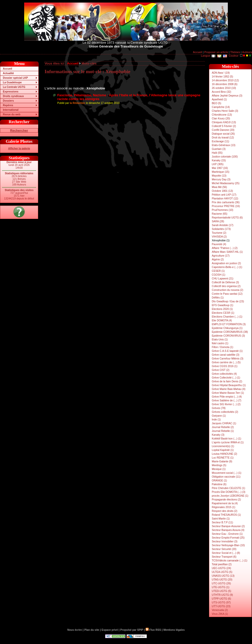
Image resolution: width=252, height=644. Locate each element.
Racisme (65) (220, 214)
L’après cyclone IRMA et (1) (228, 442)
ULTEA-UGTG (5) (222, 572)
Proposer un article (216, 52)
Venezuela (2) (220, 610)
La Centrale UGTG (14, 87)
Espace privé (110, 630)
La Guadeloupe (12, 82)
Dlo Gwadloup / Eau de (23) (228, 301)
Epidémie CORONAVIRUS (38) (230, 332)
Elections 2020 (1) (222, 309)
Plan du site (92, 630)
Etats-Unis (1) (220, 340)
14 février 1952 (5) (222, 77)
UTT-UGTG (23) (221, 606)
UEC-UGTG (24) (221, 568)
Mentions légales (174, 630)
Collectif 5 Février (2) (224, 126)
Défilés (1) (218, 298)
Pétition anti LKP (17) (224, 195)
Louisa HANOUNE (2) (225, 454)
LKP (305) (218, 164)
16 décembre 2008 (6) (225, 84)
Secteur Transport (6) (224, 557)
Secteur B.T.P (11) (222, 522)
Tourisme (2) (219, 233)
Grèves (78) (219, 408)
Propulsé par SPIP (132, 630)
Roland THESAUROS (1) (226, 515)
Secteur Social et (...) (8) (226, 553)
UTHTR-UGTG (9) (222, 595)
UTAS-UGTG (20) (222, 580)
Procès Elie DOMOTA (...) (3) (229, 492)
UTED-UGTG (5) (221, 591)
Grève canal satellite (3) (226, 355)
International (11, 110)
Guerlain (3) (219, 149)
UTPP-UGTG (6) (221, 599)
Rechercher (19, 130)
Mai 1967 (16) (220, 168)
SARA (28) (218, 221)
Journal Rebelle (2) (223, 427)
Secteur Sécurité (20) (224, 549)
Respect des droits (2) (225, 511)
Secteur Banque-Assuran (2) (228, 526)
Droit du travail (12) (223, 138)
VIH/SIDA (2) (219, 237)
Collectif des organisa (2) (226, 286)
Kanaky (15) (219, 160)
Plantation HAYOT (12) (225, 199)
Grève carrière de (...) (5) (226, 362)
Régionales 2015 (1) (223, 507)
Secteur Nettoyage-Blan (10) (228, 545)
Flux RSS (153, 630)
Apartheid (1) (219, 99)
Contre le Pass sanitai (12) (227, 294)
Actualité (8, 73)
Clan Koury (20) (221, 119)
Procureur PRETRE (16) (226, 206)
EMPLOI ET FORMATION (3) (229, 324)
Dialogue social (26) (223, 134)
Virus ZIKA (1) (220, 614)
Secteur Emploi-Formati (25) (228, 538)
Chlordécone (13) (222, 115)
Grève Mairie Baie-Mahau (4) (229, 389)
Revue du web (12, 114)
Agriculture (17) (221, 256)
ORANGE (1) (219, 481)
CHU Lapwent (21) (223, 279)
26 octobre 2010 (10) (224, 88)
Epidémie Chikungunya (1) (227, 328)
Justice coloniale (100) (225, 157)
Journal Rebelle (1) (223, 431)
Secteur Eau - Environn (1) (227, 534)
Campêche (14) (221, 107)
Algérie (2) (218, 260)
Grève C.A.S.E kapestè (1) (227, 351)
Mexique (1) (219, 469)
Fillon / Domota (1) (222, 347)
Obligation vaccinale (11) (226, 477)
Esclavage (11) (220, 141)
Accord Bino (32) (221, 92)
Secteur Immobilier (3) (225, 541)
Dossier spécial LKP (15, 78)
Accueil (198, 52)
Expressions (11, 92)
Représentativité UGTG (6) (227, 218)
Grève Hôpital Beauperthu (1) (229, 385)
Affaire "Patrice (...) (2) (225, 248)
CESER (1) (218, 271)
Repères (8, 105)
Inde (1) (216, 420)
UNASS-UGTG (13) (223, 576)
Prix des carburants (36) (226, 202)
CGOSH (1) (219, 275)
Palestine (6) (219, 484)
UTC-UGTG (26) (221, 583)
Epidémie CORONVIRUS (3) (228, 336)
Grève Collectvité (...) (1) (226, 378)
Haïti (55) (217, 153)
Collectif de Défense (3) (225, 282)
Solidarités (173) (221, 229)
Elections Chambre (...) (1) (227, 317)
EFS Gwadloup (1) (222, 305)
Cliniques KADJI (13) (224, 122)
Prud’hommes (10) (222, 210)
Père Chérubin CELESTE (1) (228, 488)
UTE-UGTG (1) (221, 587)
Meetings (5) (219, 465)
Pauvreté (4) (219, 244)
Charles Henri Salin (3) (225, 111)
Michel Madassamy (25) (226, 183)
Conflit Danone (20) (223, 130)
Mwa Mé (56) (219, 187)
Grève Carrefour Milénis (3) (228, 359)
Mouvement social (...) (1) (227, 473)
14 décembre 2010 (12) (225, 80)
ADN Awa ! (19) (221, 73)
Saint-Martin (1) (221, 519)
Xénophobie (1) (221, 240)
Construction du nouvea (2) (227, 290)
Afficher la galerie (19, 148)
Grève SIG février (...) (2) (226, 404)
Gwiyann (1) (219, 416)
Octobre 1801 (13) (222, 191)
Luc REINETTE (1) (223, 458)
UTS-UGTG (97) (221, 602)
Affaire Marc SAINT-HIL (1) (227, 252)
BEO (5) (216, 103)
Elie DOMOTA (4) (222, 320)
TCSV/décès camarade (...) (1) (229, 561)
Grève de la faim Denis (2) (227, 381)
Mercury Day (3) (221, 179)
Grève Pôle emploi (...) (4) (227, 397)
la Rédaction (78, 103)
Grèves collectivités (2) (225, 412)
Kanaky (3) (218, 435)
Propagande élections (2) (226, 500)
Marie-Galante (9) (222, 461)
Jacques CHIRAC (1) (224, 423)
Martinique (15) (221, 172)
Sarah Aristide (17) (223, 225)
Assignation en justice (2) (226, 263)
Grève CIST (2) (221, 370)
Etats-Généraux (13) (224, 145)
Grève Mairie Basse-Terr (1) (228, 393)
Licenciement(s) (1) (223, 446)
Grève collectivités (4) (224, 374)
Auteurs (247, 52)
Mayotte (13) (219, 176)
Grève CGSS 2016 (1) (225, 366)
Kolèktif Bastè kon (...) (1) (226, 439)
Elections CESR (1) (223, 313)
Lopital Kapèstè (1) (223, 450)
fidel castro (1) (220, 343)
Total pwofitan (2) (222, 564)
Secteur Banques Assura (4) (228, 530)
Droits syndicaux (13, 96)
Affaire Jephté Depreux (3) (227, 96)
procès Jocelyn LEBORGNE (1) (230, 496)
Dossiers (8, 101)
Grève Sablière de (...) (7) (227, 400)
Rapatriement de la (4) (225, 503)
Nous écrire (75, 630)
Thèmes (235, 52)
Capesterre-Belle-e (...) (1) (227, 267)
